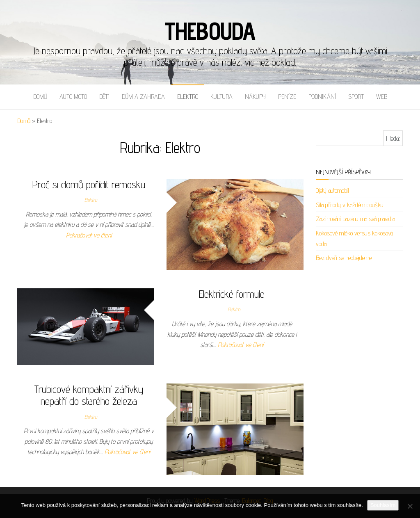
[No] (410, 506)
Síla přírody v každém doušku (350, 205)
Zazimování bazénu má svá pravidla (355, 219)
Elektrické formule (232, 294)
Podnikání (322, 97)
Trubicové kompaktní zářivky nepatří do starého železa (89, 395)
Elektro (188, 97)
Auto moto (73, 97)
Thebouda (210, 31)
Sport (356, 97)
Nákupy (255, 97)
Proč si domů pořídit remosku (89, 184)
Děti (104, 97)
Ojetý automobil (332, 191)
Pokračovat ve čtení (89, 235)
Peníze (287, 97)
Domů (40, 97)
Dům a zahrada (143, 97)
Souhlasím (383, 505)
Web (382, 97)
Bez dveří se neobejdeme (344, 258)
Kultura (221, 97)
